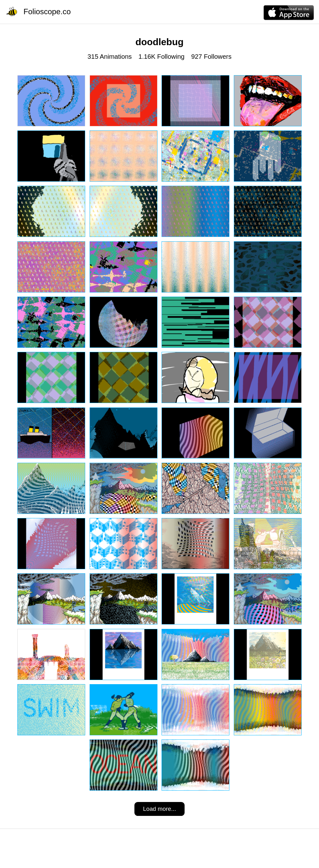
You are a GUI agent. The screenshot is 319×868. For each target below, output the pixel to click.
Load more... (159, 809)
